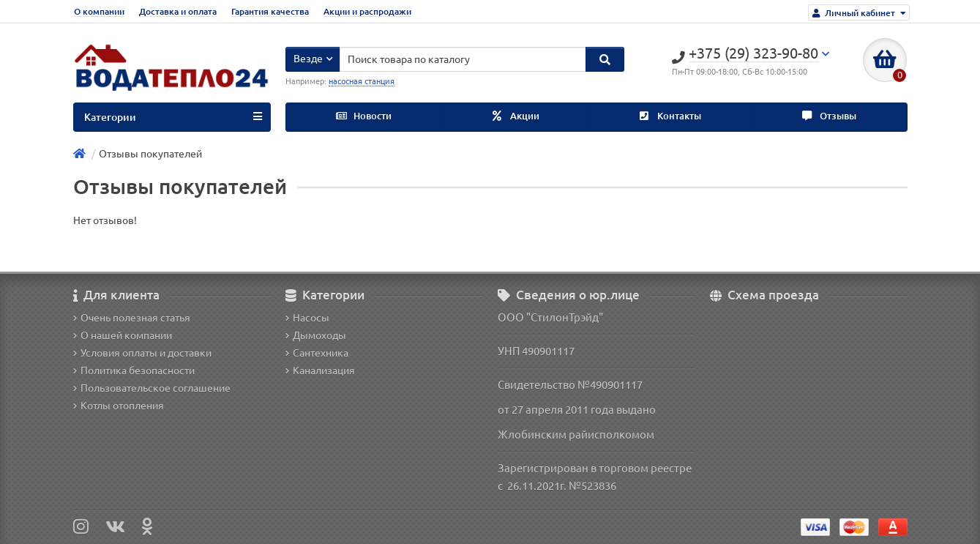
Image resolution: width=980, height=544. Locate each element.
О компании (99, 11)
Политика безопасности (134, 370)
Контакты (670, 116)
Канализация (320, 370)
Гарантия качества (270, 11)
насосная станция (362, 81)
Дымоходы (316, 335)
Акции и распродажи (367, 11)
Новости (364, 116)
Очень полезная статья (132, 318)
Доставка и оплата (178, 11)
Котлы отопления (119, 406)
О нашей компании (123, 335)
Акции (516, 116)
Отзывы (829, 116)
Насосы (307, 318)
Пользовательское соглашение (152, 388)
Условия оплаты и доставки (142, 353)
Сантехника (317, 353)
